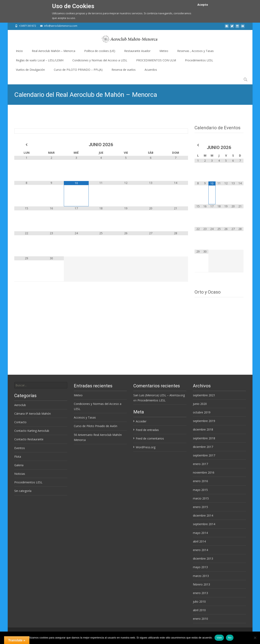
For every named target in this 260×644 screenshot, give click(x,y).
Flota (18, 457)
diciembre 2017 (203, 447)
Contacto (20, 422)
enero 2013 (200, 593)
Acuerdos (151, 71)
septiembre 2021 (204, 395)
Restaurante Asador (137, 52)
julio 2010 (199, 601)
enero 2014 (200, 550)
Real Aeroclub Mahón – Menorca (54, 52)
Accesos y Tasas (85, 417)
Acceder (141, 421)
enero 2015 (200, 507)
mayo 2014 (200, 533)
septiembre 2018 (204, 438)
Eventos (20, 448)
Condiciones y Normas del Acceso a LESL (100, 62)
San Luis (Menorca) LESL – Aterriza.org (159, 395)
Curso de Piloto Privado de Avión (96, 426)
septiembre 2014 (204, 524)
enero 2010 (200, 619)
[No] (255, 638)
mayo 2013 (200, 567)
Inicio (19, 52)
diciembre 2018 (203, 429)
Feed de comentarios (150, 438)
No (230, 638)
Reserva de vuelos (124, 71)
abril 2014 (199, 541)
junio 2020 (200, 404)
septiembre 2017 (204, 455)
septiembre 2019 (204, 421)
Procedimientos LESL (199, 62)
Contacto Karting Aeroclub (32, 431)
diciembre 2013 (203, 558)
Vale (219, 638)
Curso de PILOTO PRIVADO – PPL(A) (78, 71)
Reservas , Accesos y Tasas (195, 52)
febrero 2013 (201, 584)
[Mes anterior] (27, 145)
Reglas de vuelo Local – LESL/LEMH (40, 62)
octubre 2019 (202, 412)
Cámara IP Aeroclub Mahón (33, 414)
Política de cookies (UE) (100, 52)
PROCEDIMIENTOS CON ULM (156, 62)
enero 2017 (200, 464)
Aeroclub (20, 405)
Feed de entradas (147, 430)
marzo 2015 (201, 498)
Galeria (19, 465)
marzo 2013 (201, 576)
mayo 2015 (200, 490)
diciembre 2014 (203, 515)
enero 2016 (200, 481)
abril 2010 (199, 610)
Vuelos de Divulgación (30, 71)
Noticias (20, 474)
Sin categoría (23, 491)
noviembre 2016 (204, 472)
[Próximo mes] (176, 145)
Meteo (164, 52)
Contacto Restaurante (29, 439)
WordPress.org (146, 447)
